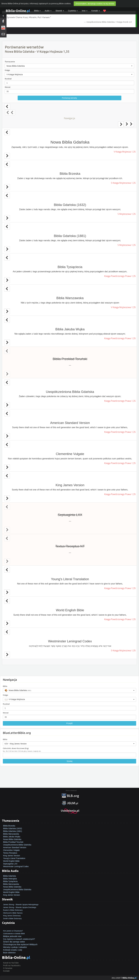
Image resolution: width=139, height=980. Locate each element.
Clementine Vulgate (11, 850)
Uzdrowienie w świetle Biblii (14, 934)
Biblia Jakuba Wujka (12, 837)
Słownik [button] (60, 11)
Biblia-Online (18, 11)
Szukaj (69, 761)
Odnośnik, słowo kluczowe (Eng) (16, 748)
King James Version (12, 856)
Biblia (37, 11)
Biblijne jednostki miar (12, 936)
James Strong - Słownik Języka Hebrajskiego (21, 905)
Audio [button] (48, 11)
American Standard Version (15, 847)
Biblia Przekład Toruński (13, 842)
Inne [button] (84, 11)
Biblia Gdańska (10, 876)
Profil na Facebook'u (12, 965)
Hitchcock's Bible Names (13, 913)
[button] (69, 66)
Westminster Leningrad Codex (16, 866)
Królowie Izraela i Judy (13, 950)
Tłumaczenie (10, 62)
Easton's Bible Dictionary (13, 910)
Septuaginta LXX (10, 864)
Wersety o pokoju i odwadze (15, 947)
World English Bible (11, 861)
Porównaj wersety (69, 98)
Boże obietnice (9, 953)
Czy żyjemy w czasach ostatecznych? (19, 939)
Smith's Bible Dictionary (12, 918)
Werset (8, 87)
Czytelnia (73, 11)
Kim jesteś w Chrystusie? (13, 931)
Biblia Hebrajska (10, 879)
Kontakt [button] (96, 11)
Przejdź (70, 723)
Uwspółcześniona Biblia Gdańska (17, 845)
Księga (7, 70)
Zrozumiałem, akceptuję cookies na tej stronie (95, 4)
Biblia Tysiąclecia (10, 881)
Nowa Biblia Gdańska (12, 839)
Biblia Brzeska (9, 826)
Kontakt (6, 971)
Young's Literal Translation (14, 858)
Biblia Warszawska (11, 834)
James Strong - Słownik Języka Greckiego (20, 907)
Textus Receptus (10, 853)
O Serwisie (8, 968)
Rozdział (8, 79)
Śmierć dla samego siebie (14, 942)
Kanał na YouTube (11, 963)
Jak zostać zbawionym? (13, 928)
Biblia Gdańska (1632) (13, 828)
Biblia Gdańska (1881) (13, 831)
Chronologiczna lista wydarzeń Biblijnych (20, 944)
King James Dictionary (12, 916)
